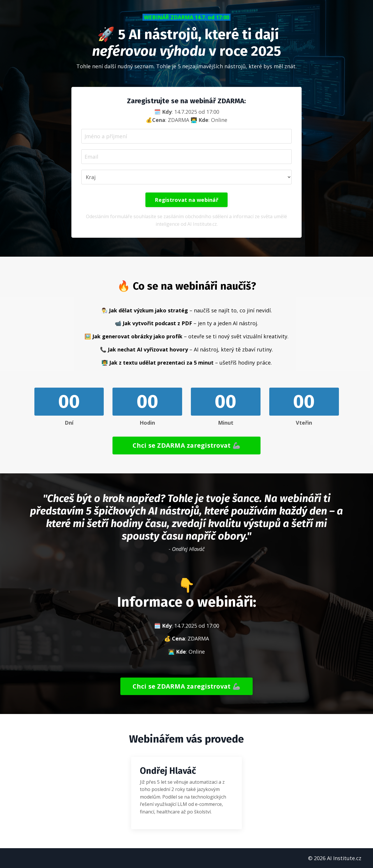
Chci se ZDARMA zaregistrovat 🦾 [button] (186, 445)
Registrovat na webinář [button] (186, 200)
